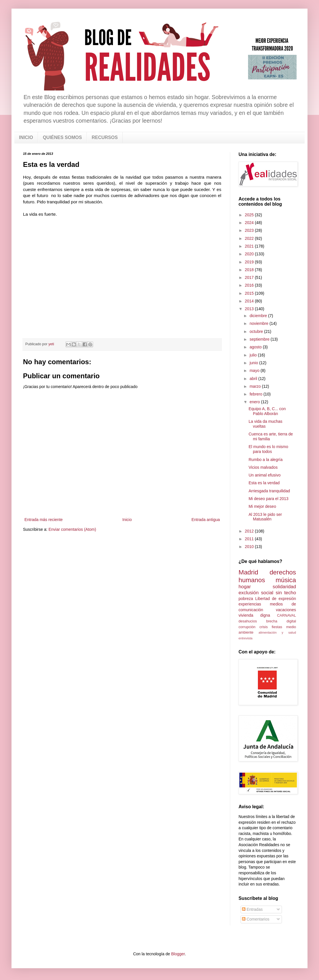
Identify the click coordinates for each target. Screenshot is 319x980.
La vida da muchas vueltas (266, 424)
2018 (250, 270)
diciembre (259, 316)
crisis (264, 627)
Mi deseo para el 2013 (269, 499)
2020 (250, 254)
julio (254, 355)
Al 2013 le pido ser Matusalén (265, 517)
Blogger (178, 954)
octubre (257, 331)
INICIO (26, 137)
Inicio (127, 520)
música (286, 580)
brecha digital (281, 621)
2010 (250, 547)
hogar (245, 587)
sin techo (286, 593)
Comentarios (256, 919)
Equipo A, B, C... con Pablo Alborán (267, 411)
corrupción (247, 627)
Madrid (248, 572)
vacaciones (286, 610)
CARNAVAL (287, 616)
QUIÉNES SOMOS (62, 137)
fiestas (277, 627)
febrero (256, 394)
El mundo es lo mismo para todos (268, 449)
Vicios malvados (263, 467)
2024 (250, 223)
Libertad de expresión (276, 599)
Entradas (252, 909)
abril (254, 379)
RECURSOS (105, 137)
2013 (250, 309)
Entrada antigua (206, 520)
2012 (250, 531)
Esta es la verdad (264, 483)
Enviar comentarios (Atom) (72, 529)
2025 (250, 215)
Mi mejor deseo (262, 506)
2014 (250, 301)
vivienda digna (254, 615)
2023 (250, 230)
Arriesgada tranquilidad (269, 491)
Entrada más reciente (44, 520)
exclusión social (256, 593)
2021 (250, 246)
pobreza (246, 599)
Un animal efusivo (265, 475)
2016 (250, 285)
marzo (256, 386)
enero (255, 402)
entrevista (246, 638)
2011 (250, 539)
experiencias (250, 604)
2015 (250, 293)
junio (254, 363)
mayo (255, 371)
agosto (256, 347)
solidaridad (284, 587)
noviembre (259, 323)
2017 (250, 277)
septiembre (260, 339)
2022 (250, 238)
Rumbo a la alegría (266, 460)
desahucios (248, 621)
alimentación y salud (277, 632)
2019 (250, 262)
